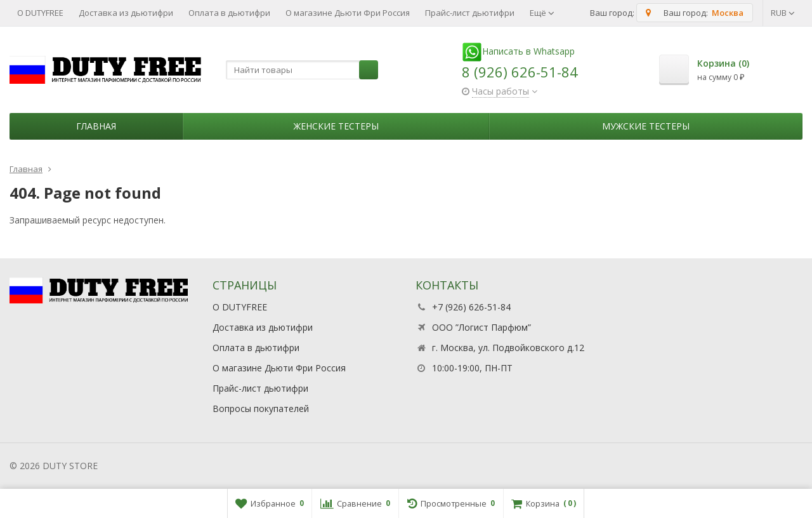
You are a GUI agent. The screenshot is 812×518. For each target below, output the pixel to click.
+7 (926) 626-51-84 (471, 307)
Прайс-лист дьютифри (470, 13)
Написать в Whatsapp (518, 51)
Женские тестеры (336, 126)
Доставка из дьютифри (126, 13)
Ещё (542, 13)
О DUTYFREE (40, 13)
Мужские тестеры (646, 126)
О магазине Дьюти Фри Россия (348, 13)
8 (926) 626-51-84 (520, 72)
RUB (783, 13)
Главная (96, 126)
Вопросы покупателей (261, 408)
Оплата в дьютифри (229, 13)
